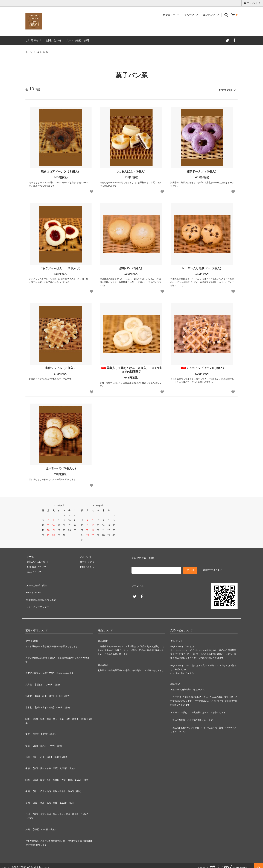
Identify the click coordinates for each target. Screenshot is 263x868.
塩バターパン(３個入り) (61, 467)
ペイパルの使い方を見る (182, 670)
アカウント (252, 3)
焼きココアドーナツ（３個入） (61, 170)
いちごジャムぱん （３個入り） (61, 267)
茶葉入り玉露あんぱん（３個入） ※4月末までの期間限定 (131, 369)
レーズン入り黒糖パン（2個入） (202, 267)
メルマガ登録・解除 (78, 40)
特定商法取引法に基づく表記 (42, 594)
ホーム (29, 52)
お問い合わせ (54, 40)
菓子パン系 (43, 52)
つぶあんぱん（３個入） (131, 170)
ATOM (36, 589)
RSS (28, 589)
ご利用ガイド (33, 40)
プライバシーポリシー (38, 599)
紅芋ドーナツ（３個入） (202, 170)
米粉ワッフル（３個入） (61, 367)
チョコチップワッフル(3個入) (202, 367)
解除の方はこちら (213, 569)
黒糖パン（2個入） (131, 267)
